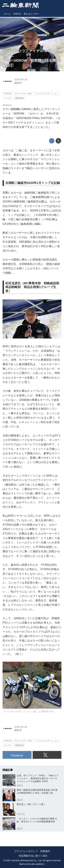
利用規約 (45, 851)
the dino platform (36, 864)
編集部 (18, 83)
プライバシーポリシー (26, 851)
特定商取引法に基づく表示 (33, 856)
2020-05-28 (21, 79)
